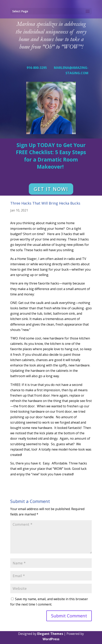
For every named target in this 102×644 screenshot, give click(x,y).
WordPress (51, 639)
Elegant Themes (50, 634)
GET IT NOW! (51, 189)
